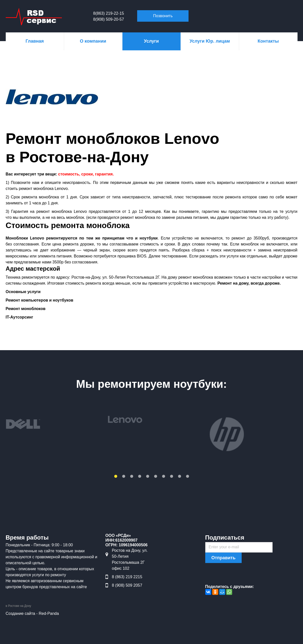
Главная (35, 41)
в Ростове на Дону (18, 606)
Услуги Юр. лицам (210, 41)
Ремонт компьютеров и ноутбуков (40, 300)
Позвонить (163, 16)
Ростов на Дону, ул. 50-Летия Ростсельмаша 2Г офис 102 (130, 559)
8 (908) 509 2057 (127, 585)
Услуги (151, 41)
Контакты (268, 41)
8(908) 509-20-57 (109, 19)
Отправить (224, 558)
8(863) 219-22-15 (109, 13)
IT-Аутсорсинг (19, 317)
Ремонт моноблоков (26, 309)
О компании (93, 41)
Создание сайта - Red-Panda (32, 613)
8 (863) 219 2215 (127, 577)
